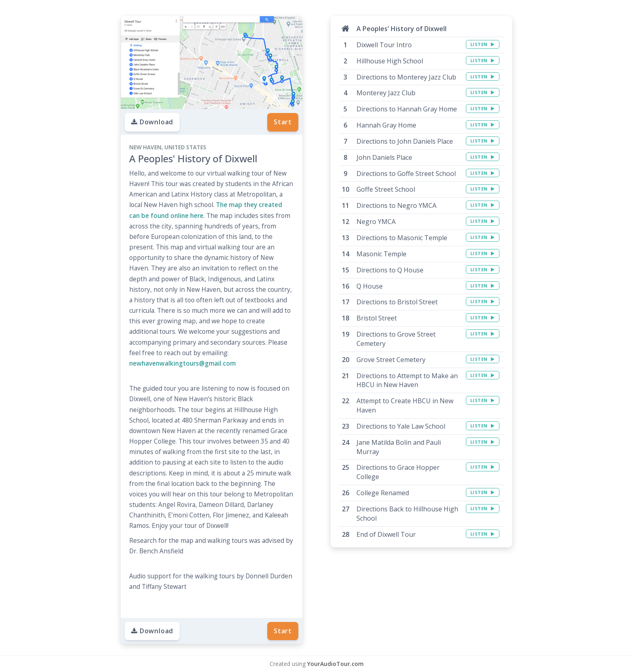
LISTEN (483, 44)
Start (283, 122)
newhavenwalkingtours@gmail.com (182, 363)
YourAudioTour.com (335, 664)
